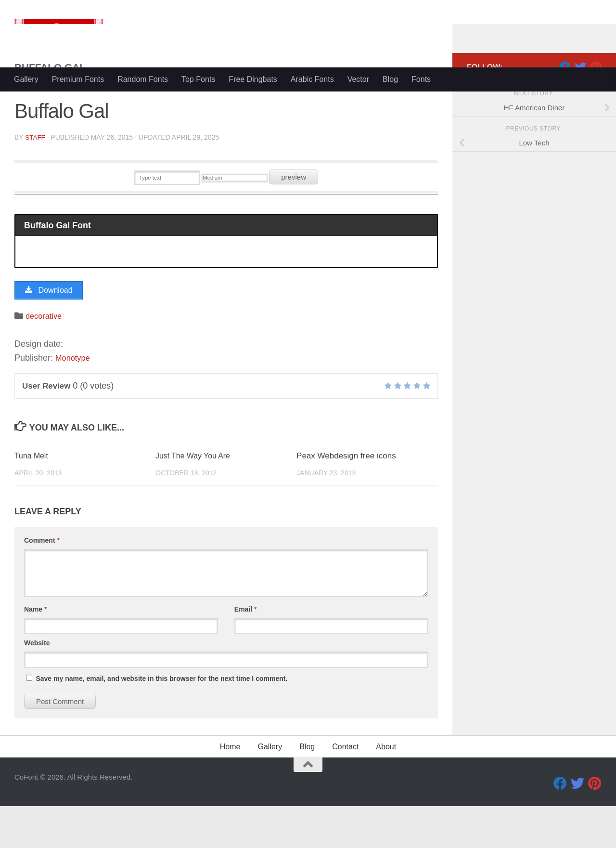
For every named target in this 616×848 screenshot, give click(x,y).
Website (37, 685)
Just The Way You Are (195, 498)
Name (35, 651)
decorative (45, 358)
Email (246, 651)
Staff (35, 176)
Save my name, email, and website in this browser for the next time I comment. (161, 720)
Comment (42, 582)
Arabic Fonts (312, 79)
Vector (358, 79)
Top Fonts (198, 79)
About (386, 789)
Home (230, 789)
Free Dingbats (253, 79)
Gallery (26, 79)
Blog (390, 79)
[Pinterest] (596, 105)
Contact (345, 789)
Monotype (74, 400)
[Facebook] (565, 105)
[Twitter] (580, 105)
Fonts (421, 79)
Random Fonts (143, 79)
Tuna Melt (32, 498)
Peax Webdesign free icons (346, 498)
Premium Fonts (78, 79)
